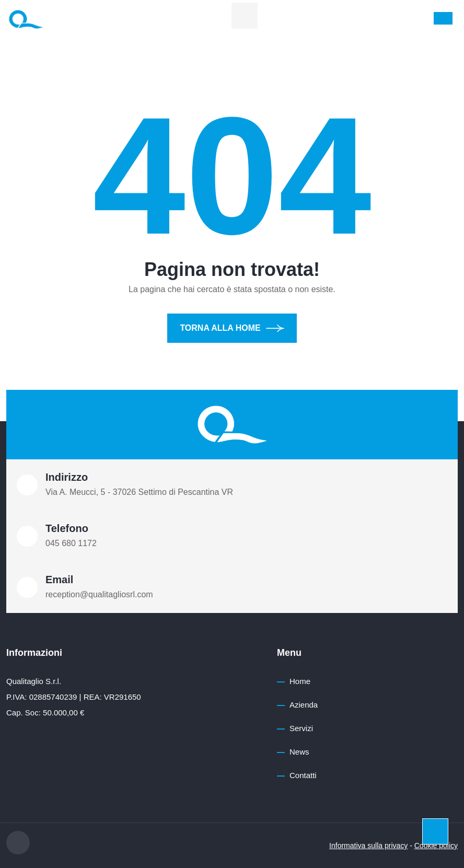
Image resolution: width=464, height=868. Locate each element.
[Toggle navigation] (443, 18)
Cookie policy (436, 846)
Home (300, 681)
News (299, 752)
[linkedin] (245, 16)
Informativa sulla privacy (368, 846)
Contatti (303, 775)
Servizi (301, 728)
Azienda (304, 705)
